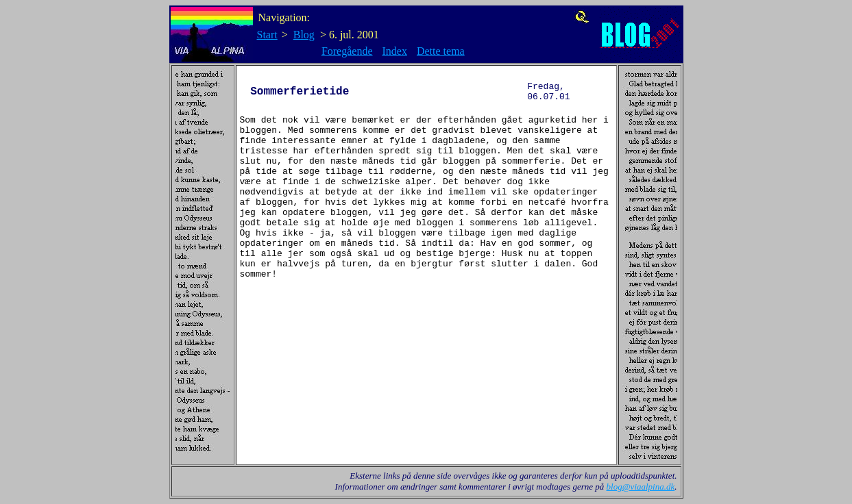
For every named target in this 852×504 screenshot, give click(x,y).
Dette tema (441, 51)
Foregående (347, 51)
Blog (304, 35)
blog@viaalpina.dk (641, 487)
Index (395, 51)
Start (267, 35)
